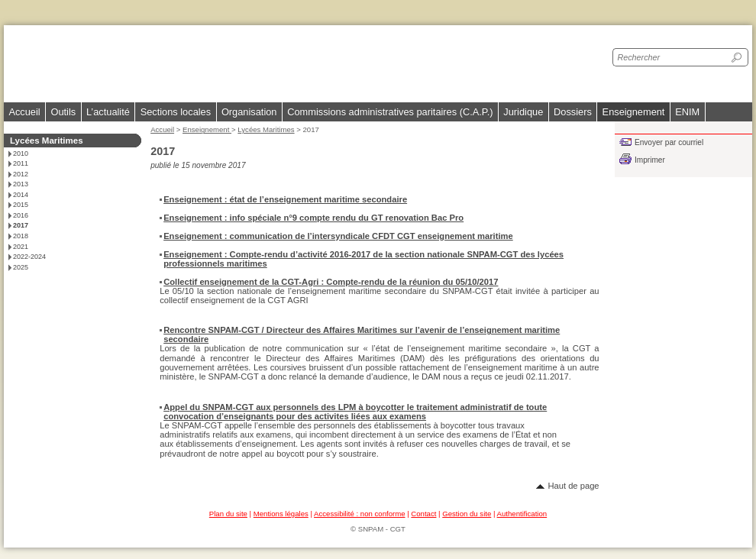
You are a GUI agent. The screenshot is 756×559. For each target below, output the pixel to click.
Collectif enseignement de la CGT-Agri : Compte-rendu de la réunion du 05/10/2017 (331, 282)
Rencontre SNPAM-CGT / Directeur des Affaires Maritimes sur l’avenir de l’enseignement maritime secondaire (362, 334)
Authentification (522, 514)
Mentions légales (281, 514)
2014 (21, 195)
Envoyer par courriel (669, 142)
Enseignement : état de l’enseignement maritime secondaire (285, 199)
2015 (21, 205)
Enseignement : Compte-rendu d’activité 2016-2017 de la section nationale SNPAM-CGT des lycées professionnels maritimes (363, 259)
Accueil (24, 112)
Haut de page (573, 486)
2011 (21, 163)
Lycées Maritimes (266, 129)
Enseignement (207, 129)
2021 (21, 247)
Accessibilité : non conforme (359, 514)
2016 (21, 215)
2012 (21, 174)
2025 (21, 267)
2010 (21, 153)
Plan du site (228, 514)
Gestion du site (467, 514)
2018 (21, 236)
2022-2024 (29, 257)
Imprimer (650, 160)
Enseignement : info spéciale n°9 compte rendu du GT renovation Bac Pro (313, 218)
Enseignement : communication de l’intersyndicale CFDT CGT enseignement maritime (338, 236)
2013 (21, 184)
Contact (423, 514)
